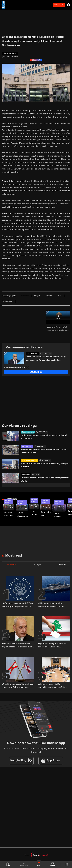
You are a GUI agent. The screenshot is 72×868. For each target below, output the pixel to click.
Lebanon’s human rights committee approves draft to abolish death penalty (51, 686)
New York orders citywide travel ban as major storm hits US (45, 479)
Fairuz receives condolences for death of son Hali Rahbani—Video (60, 515)
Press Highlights (32, 354)
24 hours (11, 565)
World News (26, 475)
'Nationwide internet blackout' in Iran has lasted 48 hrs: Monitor (44, 437)
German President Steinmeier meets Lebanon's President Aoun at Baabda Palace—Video (9, 514)
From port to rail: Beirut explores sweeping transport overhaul (45, 465)
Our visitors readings (19, 426)
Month (62, 565)
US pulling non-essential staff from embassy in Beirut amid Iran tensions (18, 686)
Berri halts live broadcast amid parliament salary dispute (46, 514)
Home (8, 865)
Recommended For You (24, 347)
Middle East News (28, 432)
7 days (37, 565)
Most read (14, 556)
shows (53, 865)
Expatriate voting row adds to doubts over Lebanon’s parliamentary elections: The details (52, 646)
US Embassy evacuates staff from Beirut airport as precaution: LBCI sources (18, 605)
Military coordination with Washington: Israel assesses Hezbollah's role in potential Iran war (53, 605)
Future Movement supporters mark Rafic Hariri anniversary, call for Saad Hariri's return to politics (22, 515)
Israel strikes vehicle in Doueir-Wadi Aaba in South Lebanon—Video (44, 451)
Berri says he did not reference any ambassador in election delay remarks (17, 646)
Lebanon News (27, 446)
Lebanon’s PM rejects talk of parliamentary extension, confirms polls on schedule (46, 359)
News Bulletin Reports (29, 460)
